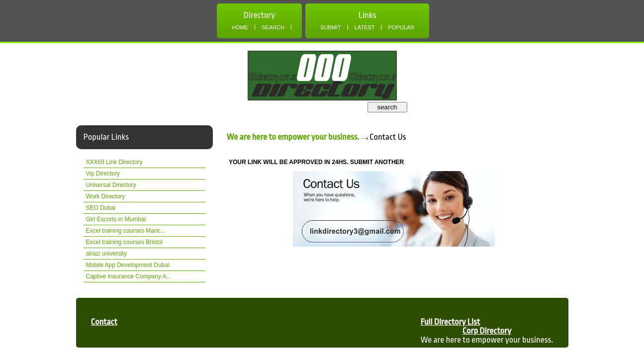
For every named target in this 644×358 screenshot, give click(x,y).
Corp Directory (487, 331)
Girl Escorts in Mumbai (116, 219)
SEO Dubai (101, 208)
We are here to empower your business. (293, 137)
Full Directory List (450, 322)
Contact (104, 322)
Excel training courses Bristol (124, 242)
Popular (401, 27)
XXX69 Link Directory (114, 162)
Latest (365, 27)
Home (240, 27)
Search (273, 27)
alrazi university (107, 254)
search (387, 107)
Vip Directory (103, 174)
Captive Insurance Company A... (129, 276)
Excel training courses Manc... (126, 231)
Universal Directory (111, 185)
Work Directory (106, 196)
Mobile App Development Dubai (128, 265)
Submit (331, 27)
